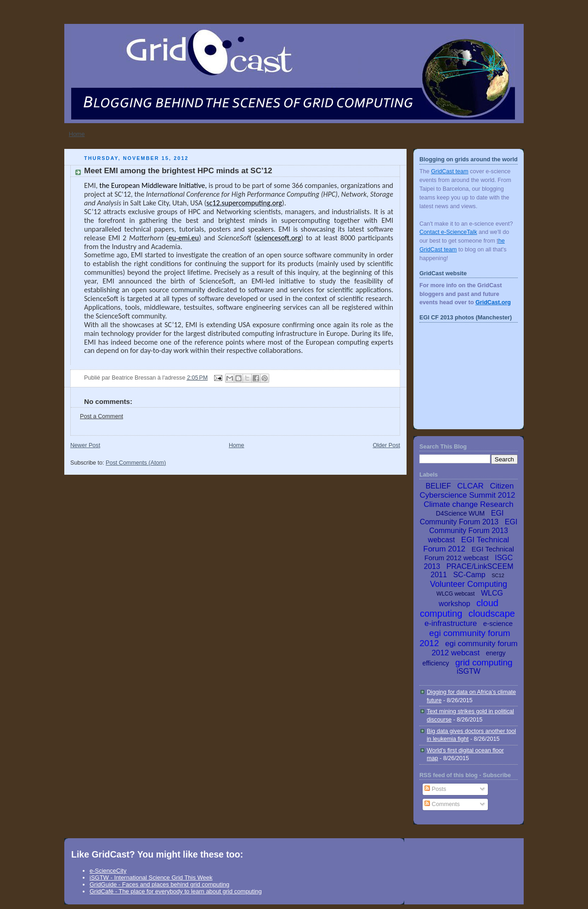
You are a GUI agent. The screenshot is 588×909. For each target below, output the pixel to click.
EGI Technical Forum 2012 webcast (469, 553)
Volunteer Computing (469, 584)
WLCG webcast (455, 594)
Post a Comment (102, 416)
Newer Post (85, 445)
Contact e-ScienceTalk (448, 232)
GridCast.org (493, 302)
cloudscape (492, 614)
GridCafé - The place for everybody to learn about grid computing (176, 891)
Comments (442, 804)
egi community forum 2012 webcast (474, 648)
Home (77, 134)
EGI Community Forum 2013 (462, 517)
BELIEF (438, 486)
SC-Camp (469, 575)
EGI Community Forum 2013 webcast (473, 531)
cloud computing (459, 608)
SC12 (498, 575)
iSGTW (469, 671)
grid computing (484, 662)
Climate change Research (469, 504)
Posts (435, 789)
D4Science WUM (461, 513)
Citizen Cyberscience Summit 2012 (468, 491)
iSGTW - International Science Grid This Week (151, 878)
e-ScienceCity (108, 871)
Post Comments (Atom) (136, 463)
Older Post (386, 445)
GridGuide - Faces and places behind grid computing (159, 884)
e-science (498, 623)
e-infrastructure (451, 623)
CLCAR (470, 486)
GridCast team (449, 171)
